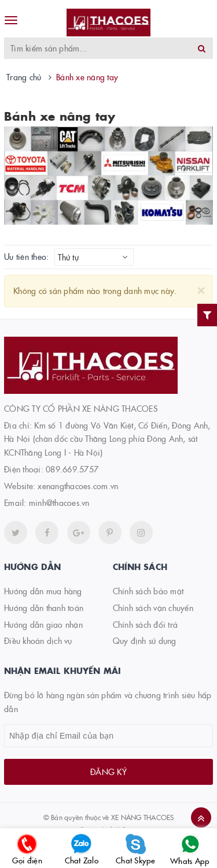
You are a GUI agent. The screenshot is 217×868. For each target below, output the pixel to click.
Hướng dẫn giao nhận (43, 624)
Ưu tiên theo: (26, 257)
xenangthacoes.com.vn (78, 486)
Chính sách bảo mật (148, 591)
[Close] (201, 289)
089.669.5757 (72, 469)
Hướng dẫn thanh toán (44, 608)
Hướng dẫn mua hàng (43, 591)
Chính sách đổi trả (146, 624)
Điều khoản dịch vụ (38, 640)
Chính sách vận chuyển (153, 608)
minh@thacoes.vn (59, 502)
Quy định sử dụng (145, 640)
